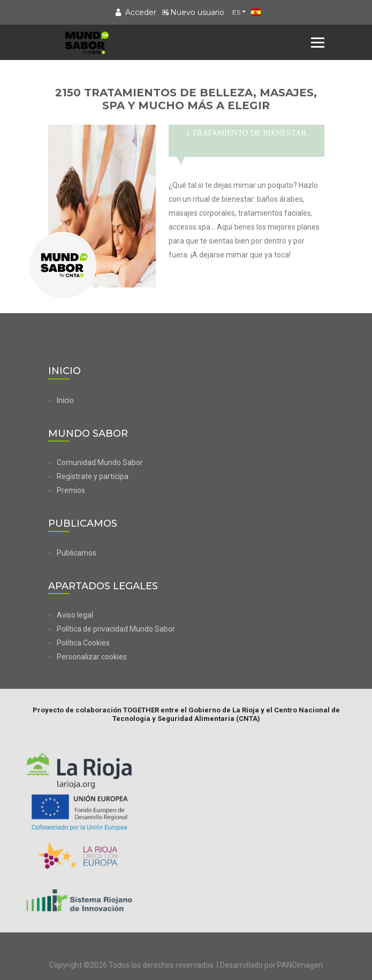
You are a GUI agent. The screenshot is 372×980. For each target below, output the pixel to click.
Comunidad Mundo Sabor (100, 462)
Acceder (135, 12)
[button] (191, 657)
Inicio (65, 400)
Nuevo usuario (193, 12)
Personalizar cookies (92, 657)
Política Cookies (83, 643)
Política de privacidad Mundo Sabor (116, 629)
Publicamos (77, 553)
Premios (71, 490)
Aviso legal (75, 615)
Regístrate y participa (93, 476)
